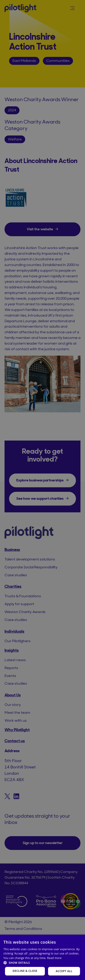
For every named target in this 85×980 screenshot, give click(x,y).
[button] (42, 963)
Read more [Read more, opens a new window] (54, 958)
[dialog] (42, 490)
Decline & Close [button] (25, 971)
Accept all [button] (64, 971)
